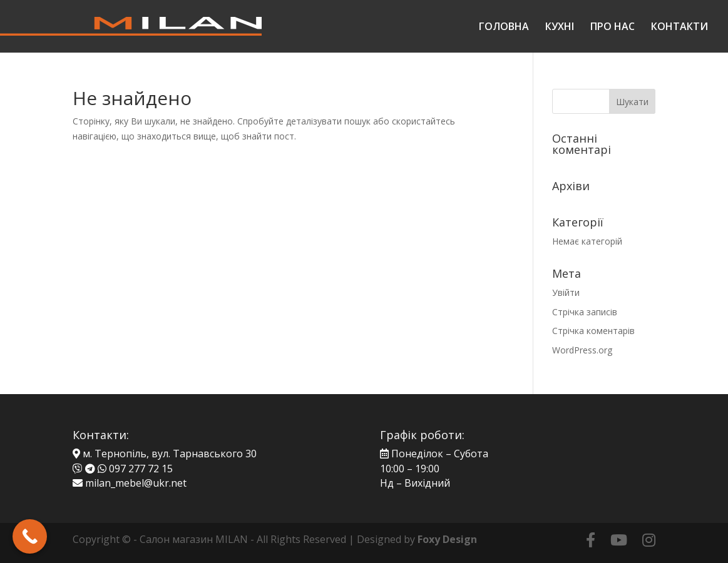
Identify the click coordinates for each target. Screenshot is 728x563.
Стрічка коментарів (593, 331)
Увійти (566, 292)
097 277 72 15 (141, 469)
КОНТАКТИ (679, 28)
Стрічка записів (585, 312)
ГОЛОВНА (504, 28)
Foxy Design (447, 539)
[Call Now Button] (30, 536)
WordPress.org (582, 350)
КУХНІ (560, 28)
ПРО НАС (613, 28)
